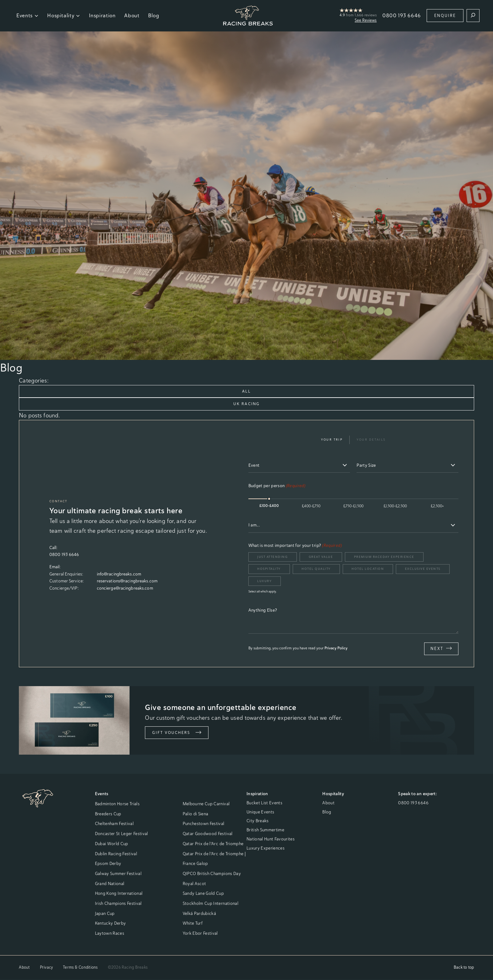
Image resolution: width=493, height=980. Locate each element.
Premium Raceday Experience (384, 557)
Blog (154, 15)
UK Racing (246, 404)
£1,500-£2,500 (395, 507)
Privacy (47, 968)
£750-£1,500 (353, 507)
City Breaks (258, 821)
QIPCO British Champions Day (212, 874)
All (246, 391)
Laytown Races (110, 933)
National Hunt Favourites (271, 839)
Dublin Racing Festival (116, 854)
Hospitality (64, 15)
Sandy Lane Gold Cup (203, 894)
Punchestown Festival (204, 824)
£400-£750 (311, 507)
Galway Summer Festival (118, 874)
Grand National (110, 884)
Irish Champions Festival (118, 904)
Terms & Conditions (80, 968)
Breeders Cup (108, 814)
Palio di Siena (196, 814)
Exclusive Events (423, 569)
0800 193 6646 (402, 15)
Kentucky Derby (111, 923)
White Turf (193, 923)
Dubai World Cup (112, 844)
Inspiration (102, 15)
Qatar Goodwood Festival (208, 834)
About (132, 15)
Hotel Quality (316, 569)
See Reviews (366, 20)
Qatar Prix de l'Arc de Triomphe (213, 844)
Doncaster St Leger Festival (122, 834)
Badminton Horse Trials (117, 804)
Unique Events (260, 812)
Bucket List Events (264, 803)
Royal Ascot (194, 884)
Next (441, 649)
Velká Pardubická (199, 914)
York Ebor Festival (200, 933)
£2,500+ (437, 507)
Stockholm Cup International (210, 904)
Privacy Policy (336, 648)
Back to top (464, 968)
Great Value (321, 557)
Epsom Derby (108, 864)
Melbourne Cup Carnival (206, 804)
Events (27, 15)
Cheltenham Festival (114, 824)
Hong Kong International (119, 894)
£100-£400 (269, 506)
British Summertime (265, 830)
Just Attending (272, 557)
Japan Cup (105, 914)
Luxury (264, 581)
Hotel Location (368, 569)
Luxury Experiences (266, 848)
